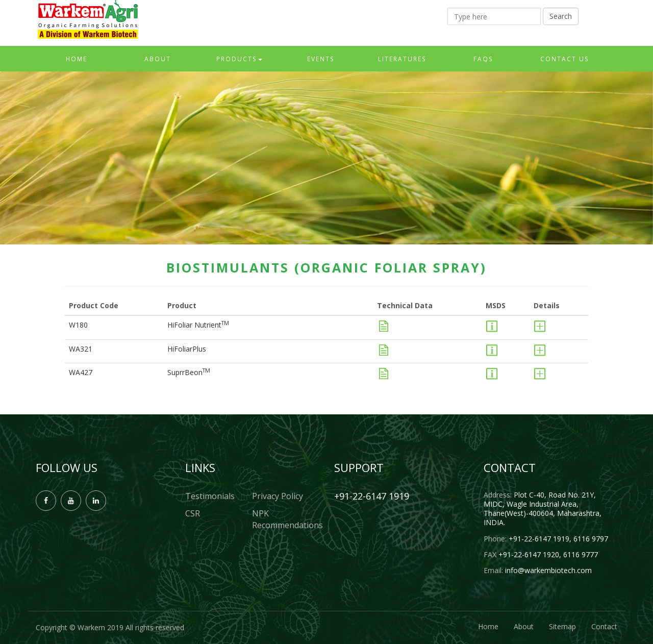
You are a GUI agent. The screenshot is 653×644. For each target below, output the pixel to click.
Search (561, 16)
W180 (78, 325)
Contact (604, 626)
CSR (193, 513)
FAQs (483, 59)
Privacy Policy (278, 496)
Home (77, 59)
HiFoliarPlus (187, 349)
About (158, 59)
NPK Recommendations (285, 519)
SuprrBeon (189, 372)
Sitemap (562, 626)
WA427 (81, 372)
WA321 (81, 349)
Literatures (402, 59)
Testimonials (210, 496)
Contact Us (565, 59)
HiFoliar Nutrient (198, 325)
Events (321, 59)
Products (239, 59)
